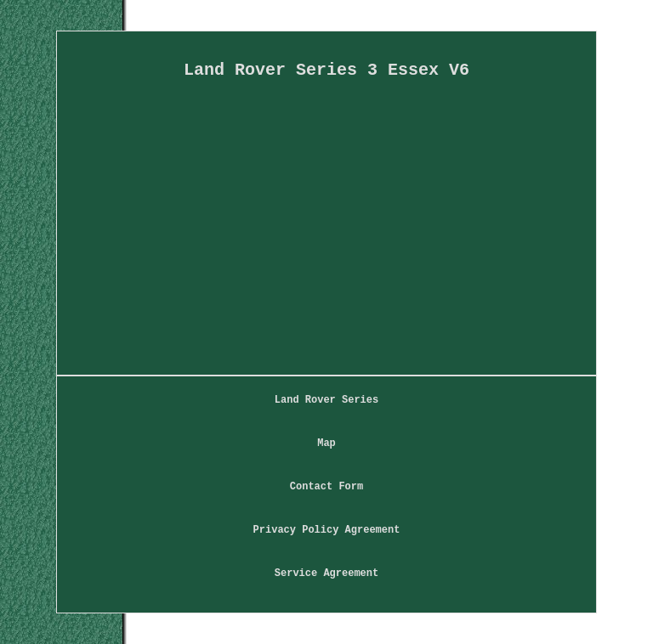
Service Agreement (326, 573)
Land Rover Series (326, 400)
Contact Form (326, 487)
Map (326, 443)
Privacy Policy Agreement (327, 530)
